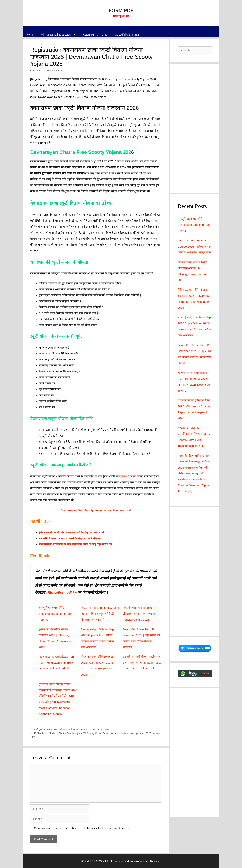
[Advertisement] (195, 128)
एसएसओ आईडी (128, 476)
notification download (96, 510)
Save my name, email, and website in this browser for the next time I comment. (84, 828)
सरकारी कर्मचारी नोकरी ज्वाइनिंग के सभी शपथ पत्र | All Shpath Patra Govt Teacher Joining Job (142, 662)
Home (30, 35)
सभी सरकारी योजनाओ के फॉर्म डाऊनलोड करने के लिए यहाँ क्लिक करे (75, 544)
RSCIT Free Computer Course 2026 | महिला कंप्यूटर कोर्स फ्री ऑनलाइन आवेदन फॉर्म (100, 614)
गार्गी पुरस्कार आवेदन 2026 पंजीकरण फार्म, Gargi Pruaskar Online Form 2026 (72, 730)
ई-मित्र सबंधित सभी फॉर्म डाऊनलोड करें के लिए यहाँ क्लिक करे (71, 532)
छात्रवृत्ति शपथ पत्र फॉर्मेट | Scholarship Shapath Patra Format (56, 614)
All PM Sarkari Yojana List (60, 35)
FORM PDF (121, 10)
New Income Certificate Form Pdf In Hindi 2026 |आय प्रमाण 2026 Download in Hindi (57, 662)
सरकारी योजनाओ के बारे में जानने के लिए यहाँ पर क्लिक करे (70, 538)
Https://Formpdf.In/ (62, 592)
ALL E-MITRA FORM (95, 35)
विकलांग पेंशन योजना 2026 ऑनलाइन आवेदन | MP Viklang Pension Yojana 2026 (140, 614)
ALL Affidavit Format (127, 35)
